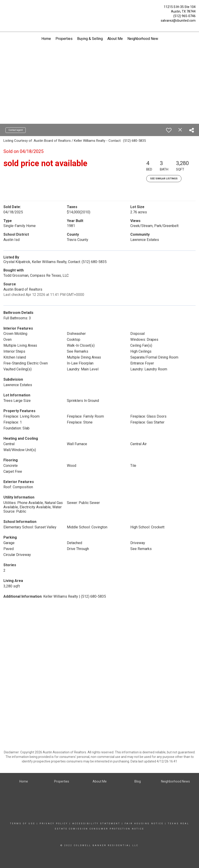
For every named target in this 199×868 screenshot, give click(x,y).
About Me (115, 39)
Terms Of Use (23, 824)
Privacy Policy (54, 824)
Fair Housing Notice (144, 824)
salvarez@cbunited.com (178, 21)
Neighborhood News (144, 39)
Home (46, 39)
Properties (64, 39)
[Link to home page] (5, 8)
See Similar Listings (164, 179)
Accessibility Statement (96, 824)
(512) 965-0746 (184, 16)
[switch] (169, 130)
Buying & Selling (90, 39)
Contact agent (16, 130)
